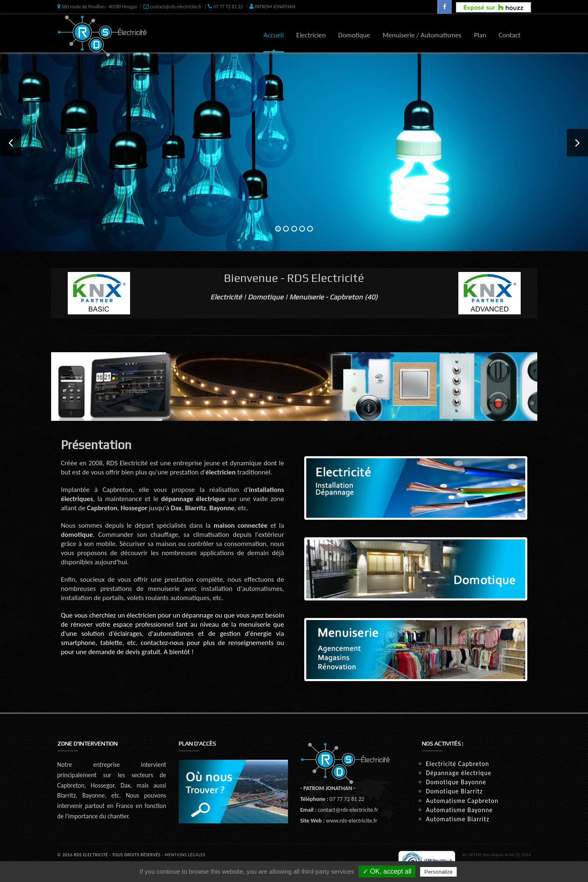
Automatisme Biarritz (458, 819)
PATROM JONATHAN (272, 7)
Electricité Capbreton (458, 764)
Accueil (274, 35)
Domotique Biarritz (454, 791)
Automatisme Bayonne (459, 810)
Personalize (438, 872)
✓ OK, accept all (387, 871)
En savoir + (196, 185)
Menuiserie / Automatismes (422, 35)
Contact (510, 35)
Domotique (354, 35)
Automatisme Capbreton (462, 801)
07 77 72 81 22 (225, 7)
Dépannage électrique (459, 773)
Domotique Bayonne (456, 782)
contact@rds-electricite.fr (172, 7)
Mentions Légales (185, 855)
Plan (480, 35)
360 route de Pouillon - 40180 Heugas (97, 7)
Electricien (311, 35)
